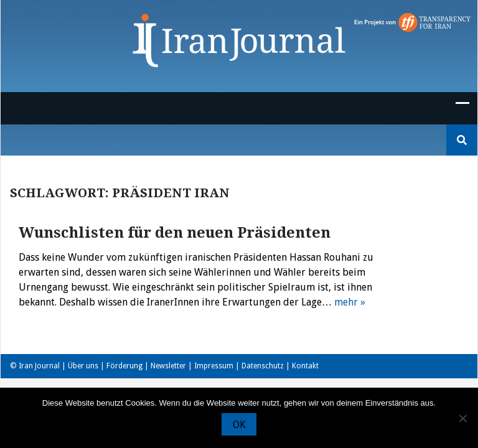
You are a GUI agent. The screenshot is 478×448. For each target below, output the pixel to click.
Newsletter (168, 366)
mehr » (350, 302)
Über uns (83, 366)
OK (239, 425)
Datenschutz (263, 366)
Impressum (214, 366)
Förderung (124, 366)
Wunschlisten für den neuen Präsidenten (175, 233)
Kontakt (305, 366)
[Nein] (462, 418)
